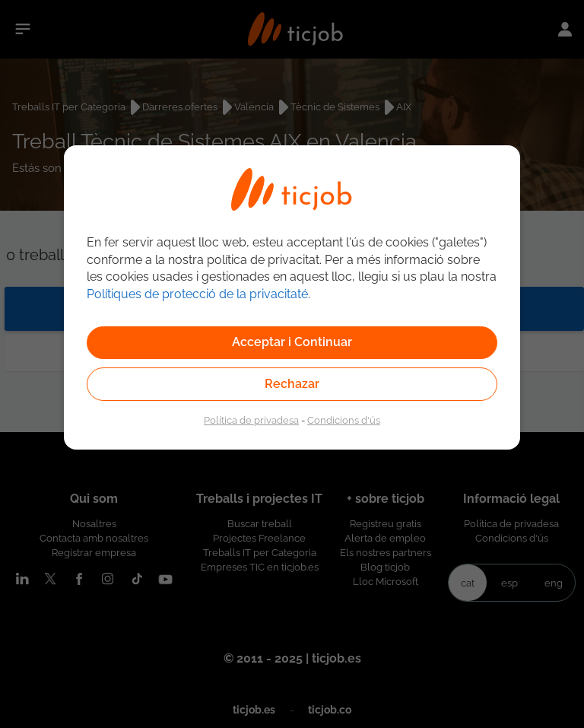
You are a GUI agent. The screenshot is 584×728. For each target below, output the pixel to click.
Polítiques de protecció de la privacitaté (197, 294)
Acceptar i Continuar (292, 342)
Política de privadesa (251, 420)
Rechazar (292, 384)
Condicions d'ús (344, 420)
